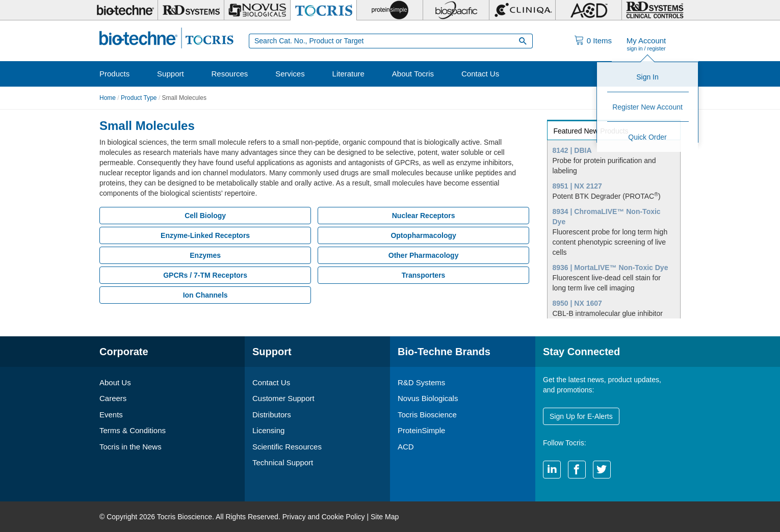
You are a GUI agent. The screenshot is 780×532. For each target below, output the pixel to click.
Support (171, 74)
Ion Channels (205, 295)
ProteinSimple (421, 430)
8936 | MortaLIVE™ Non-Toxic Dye (610, 268)
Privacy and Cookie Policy (324, 517)
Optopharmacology (423, 235)
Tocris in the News (131, 447)
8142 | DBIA (572, 150)
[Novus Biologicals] (257, 10)
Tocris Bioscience (427, 415)
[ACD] (589, 10)
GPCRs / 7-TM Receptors (205, 275)
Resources (230, 74)
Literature (348, 74)
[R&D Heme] (655, 10)
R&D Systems (421, 382)
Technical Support (283, 462)
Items (599, 41)
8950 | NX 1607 (577, 303)
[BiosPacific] (456, 10)
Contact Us (480, 74)
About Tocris (413, 74)
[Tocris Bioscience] (323, 10)
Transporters (424, 275)
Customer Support (283, 398)
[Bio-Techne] (125, 10)
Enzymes (205, 255)
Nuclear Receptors (424, 216)
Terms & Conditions (133, 430)
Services (290, 74)
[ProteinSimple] (390, 10)
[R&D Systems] (191, 10)
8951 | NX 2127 (577, 186)
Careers (113, 398)
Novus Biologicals (428, 398)
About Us (115, 382)
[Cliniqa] (522, 10)
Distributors (272, 415)
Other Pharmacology (424, 255)
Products (114, 74)
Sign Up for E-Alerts (581, 416)
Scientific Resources (287, 447)
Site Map (385, 517)
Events (111, 415)
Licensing (268, 430)
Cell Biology (205, 216)
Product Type (139, 98)
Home (108, 98)
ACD (406, 447)
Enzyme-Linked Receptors (205, 235)
